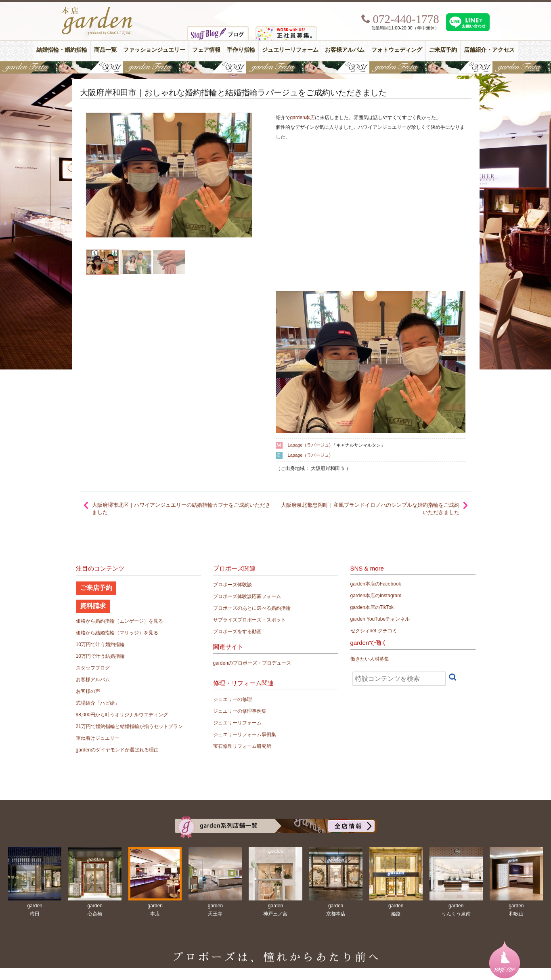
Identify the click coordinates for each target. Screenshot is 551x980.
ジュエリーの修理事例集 (240, 711)
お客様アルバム (345, 50)
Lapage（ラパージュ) (309, 445)
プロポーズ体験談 (233, 585)
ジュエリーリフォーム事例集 (245, 734)
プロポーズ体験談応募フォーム (247, 596)
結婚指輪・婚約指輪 (62, 50)
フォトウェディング (397, 50)
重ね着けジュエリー (98, 738)
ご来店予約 (443, 50)
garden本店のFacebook (376, 584)
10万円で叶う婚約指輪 (100, 644)
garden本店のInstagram (376, 596)
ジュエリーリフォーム (290, 50)
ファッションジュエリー (154, 50)
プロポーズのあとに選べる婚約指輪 (252, 608)
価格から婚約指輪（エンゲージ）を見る (119, 621)
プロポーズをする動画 (237, 632)
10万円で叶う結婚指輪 (100, 656)
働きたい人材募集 (370, 659)
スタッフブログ (93, 668)
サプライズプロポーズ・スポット (249, 620)
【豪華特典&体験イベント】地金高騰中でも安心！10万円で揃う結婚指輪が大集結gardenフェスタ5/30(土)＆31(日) (275, 67)
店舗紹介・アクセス (489, 50)
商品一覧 (105, 50)
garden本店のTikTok (372, 607)
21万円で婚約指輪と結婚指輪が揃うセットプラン (129, 726)
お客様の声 (88, 691)
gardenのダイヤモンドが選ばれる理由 (117, 750)
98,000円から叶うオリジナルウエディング (122, 715)
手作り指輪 (241, 50)
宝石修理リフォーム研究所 (242, 746)
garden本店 (303, 118)
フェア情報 (206, 50)
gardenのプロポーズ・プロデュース (252, 663)
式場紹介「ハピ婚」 (98, 703)
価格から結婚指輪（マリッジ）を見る (117, 633)
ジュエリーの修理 (233, 699)
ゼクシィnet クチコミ (374, 631)
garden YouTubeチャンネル (380, 619)
